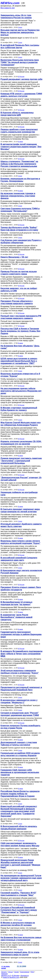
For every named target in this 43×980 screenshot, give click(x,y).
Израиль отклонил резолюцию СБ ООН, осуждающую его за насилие (21, 443)
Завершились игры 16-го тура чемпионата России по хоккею (16, 16)
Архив (16, 972)
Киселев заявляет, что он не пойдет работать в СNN (19, 290)
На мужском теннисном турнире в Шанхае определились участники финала (18, 196)
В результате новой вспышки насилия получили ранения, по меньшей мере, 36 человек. (21, 352)
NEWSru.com (10, 3)
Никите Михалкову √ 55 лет (14, 257)
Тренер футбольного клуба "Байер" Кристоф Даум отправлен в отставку (19, 229)
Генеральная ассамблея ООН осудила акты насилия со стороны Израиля (20, 754)
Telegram (4, 974)
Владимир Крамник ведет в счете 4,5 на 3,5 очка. (19, 39)
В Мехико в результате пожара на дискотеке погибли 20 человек (18, 924)
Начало (4, 972)
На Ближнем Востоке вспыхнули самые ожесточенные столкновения (21, 939)
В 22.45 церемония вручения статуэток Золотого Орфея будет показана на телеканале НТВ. (21, 719)
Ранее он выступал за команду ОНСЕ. (17, 870)
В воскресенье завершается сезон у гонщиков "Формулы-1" (19, 701)
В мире (20, 142)
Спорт (20, 27)
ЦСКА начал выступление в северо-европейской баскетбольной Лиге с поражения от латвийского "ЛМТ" (19, 361)
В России (21, 77)
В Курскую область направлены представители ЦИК (17, 114)
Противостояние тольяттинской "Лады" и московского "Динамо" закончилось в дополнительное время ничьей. (18, 23)
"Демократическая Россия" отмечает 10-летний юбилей (21, 479)
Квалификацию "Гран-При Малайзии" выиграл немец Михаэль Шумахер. (20, 706)
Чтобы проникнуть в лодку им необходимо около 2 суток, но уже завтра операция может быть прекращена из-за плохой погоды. (21, 381)
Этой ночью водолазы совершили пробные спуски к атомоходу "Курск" (20, 672)
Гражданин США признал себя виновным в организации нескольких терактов (20, 772)
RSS (32, 972)
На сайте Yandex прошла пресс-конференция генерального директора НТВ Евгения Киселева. (21, 295)
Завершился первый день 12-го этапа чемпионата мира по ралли (20, 953)
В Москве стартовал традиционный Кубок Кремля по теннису (19, 409)
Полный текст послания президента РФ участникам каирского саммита (21, 317)
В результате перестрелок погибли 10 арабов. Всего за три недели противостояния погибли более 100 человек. (20, 945)
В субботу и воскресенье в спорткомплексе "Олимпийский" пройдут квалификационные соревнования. (19, 415)
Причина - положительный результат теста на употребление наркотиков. (20, 234)
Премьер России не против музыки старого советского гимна (19, 273)
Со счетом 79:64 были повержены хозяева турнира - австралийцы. (19, 800)
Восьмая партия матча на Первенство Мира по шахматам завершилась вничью (20, 32)
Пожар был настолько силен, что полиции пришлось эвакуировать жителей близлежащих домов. (21, 930)
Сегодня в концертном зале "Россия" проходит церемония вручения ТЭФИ (20, 714)
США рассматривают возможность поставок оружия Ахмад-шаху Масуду (20, 844)
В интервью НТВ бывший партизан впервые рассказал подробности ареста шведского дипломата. (19, 625)
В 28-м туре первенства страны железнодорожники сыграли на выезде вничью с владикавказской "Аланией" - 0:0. (21, 171)
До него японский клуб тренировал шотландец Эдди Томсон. (20, 820)
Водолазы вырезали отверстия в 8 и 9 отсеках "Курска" (20, 375)
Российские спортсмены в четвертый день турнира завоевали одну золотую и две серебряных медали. (19, 517)
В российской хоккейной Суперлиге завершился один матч (19, 559)
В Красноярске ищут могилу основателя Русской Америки (21, 572)
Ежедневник (25, 972)
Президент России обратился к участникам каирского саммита (17, 302)
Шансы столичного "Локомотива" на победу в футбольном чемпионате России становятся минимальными (19, 164)
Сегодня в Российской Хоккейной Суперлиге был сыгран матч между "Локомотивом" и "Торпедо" (19, 910)
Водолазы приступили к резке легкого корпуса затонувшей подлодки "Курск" (20, 542)
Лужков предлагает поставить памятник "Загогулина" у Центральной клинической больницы (21, 461)
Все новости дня (8, 8)
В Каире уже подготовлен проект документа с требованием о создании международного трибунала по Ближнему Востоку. (20, 137)
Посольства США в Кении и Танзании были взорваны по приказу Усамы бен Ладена (20, 331)
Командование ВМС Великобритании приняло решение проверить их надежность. (20, 608)
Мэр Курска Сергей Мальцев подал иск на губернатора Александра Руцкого (21, 424)
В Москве (16, 976)
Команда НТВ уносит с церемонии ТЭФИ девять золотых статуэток (21, 95)
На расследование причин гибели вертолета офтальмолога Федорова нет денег (21, 391)
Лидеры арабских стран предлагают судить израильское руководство (19, 131)
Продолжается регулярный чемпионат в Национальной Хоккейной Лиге (21, 689)
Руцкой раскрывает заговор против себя (21, 79)
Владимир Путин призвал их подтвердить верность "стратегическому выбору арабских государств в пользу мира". (20, 308)
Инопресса (25, 976)
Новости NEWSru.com (11, 977)
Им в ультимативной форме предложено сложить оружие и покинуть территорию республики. (18, 186)
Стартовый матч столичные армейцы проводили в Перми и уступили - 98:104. (21, 367)
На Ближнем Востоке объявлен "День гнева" (20, 347)
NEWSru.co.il (6, 976)
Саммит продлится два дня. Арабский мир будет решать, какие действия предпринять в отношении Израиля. (21, 595)
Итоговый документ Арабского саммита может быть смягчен (21, 525)
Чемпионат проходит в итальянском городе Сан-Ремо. (21, 959)
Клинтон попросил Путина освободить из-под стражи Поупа (21, 727)
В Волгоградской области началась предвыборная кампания (19, 828)
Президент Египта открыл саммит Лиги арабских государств (21, 588)
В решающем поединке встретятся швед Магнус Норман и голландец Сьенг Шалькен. (21, 202)
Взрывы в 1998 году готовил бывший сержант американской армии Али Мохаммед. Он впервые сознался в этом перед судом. (20, 338)
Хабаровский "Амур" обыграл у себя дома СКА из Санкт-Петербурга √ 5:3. (20, 564)
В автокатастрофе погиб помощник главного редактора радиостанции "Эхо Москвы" (21, 147)
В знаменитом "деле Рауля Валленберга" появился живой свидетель (16, 617)
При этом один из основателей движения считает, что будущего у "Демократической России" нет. (19, 485)
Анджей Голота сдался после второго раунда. (20, 748)
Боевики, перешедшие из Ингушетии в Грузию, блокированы (20, 180)
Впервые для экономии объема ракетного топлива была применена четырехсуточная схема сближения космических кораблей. (19, 900)
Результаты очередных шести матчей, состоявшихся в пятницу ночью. (17, 694)
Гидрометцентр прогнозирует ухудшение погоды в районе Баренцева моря (21, 634)
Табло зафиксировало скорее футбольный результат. (19, 916)
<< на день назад (6, 967)
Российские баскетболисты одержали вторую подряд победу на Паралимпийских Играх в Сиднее (20, 794)
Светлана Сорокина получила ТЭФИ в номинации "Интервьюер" (20, 210)
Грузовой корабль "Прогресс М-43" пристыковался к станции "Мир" (19, 894)
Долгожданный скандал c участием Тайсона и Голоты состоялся (19, 744)
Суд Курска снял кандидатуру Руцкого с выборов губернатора (21, 241)
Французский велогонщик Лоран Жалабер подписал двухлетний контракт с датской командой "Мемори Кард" (20, 864)
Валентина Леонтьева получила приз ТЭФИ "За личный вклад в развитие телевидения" (20, 62)
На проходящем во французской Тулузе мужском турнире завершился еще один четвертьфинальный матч (21, 878)
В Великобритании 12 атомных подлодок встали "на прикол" (16, 603)
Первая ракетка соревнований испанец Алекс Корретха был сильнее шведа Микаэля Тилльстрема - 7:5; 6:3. (20, 885)
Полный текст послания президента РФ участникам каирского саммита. (17, 322)
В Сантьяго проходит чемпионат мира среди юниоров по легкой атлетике (20, 510)
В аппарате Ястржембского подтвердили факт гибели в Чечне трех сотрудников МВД (21, 654)
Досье (10, 972)
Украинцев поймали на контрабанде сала (19, 494)
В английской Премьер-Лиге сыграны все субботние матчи (20, 46)
